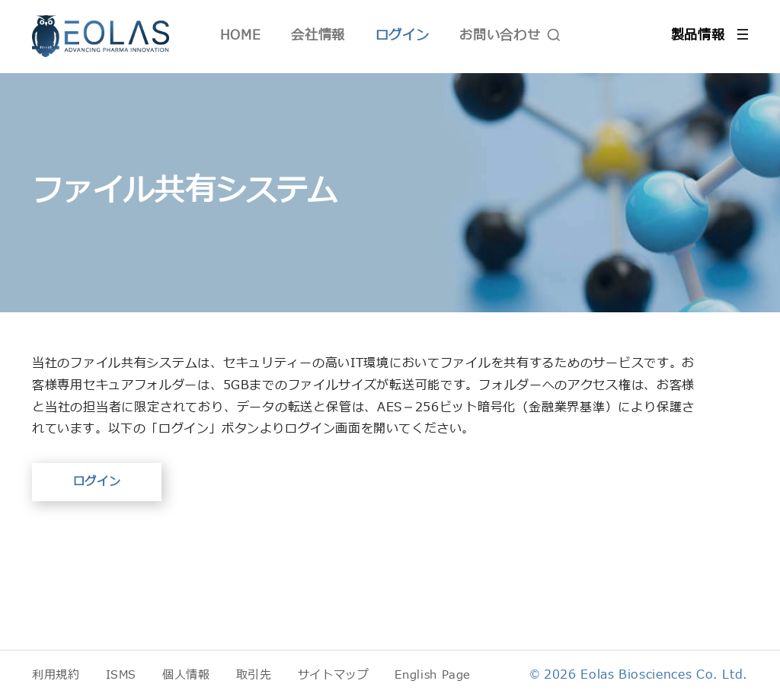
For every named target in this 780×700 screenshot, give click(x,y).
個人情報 (186, 675)
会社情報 (318, 35)
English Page (433, 675)
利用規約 (56, 675)
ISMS (121, 675)
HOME (241, 35)
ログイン (403, 35)
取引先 (254, 675)
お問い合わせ (500, 35)
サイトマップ (334, 675)
